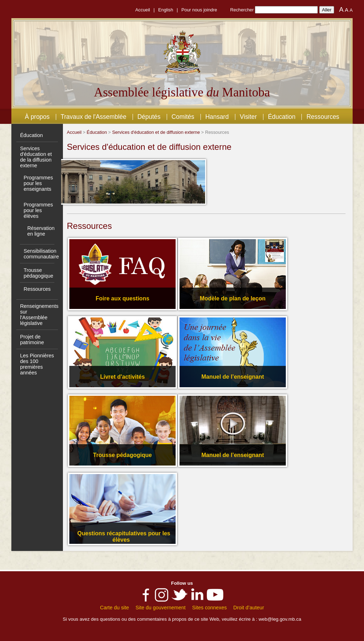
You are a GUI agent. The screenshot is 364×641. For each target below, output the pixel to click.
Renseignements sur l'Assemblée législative (39, 315)
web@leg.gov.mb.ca (280, 619)
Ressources (323, 117)
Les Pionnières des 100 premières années (37, 364)
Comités (183, 117)
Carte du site (114, 608)
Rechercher (242, 10)
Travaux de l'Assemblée (94, 117)
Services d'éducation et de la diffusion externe (36, 157)
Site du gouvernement (160, 608)
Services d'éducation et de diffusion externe (156, 132)
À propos (37, 117)
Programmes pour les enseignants (38, 183)
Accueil (143, 10)
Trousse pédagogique (39, 273)
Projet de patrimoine (32, 340)
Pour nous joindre (199, 10)
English (166, 10)
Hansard (217, 117)
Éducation (282, 117)
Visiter (248, 117)
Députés (149, 117)
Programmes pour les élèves (38, 210)
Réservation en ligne (41, 231)
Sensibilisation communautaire (41, 254)
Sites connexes (209, 608)
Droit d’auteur (248, 608)
